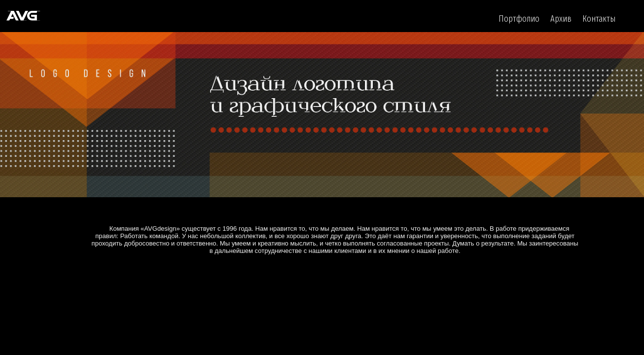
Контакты (599, 19)
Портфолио (519, 19)
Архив (561, 19)
